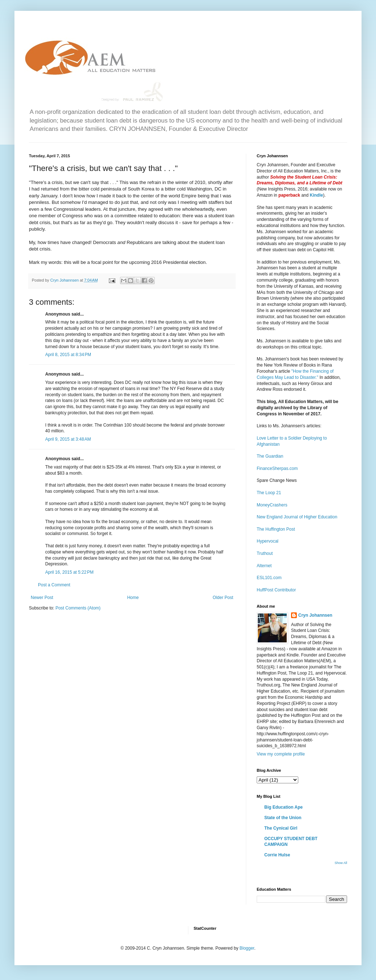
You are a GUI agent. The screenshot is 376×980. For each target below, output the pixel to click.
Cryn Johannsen (315, 615)
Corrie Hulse (277, 855)
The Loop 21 (269, 493)
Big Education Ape (283, 807)
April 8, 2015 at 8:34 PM (68, 355)
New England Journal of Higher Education (297, 517)
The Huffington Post (276, 529)
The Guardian (270, 456)
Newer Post (42, 598)
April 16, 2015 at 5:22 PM (69, 572)
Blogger (247, 948)
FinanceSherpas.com (277, 468)
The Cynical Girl (281, 828)
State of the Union (283, 818)
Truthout (265, 553)
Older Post (223, 598)
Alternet (264, 566)
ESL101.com (269, 578)
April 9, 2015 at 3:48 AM (68, 439)
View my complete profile (281, 754)
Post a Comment (54, 585)
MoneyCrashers (272, 505)
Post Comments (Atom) (78, 608)
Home (133, 598)
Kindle (317, 195)
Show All (341, 863)
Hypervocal (268, 541)
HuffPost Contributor (276, 590)
